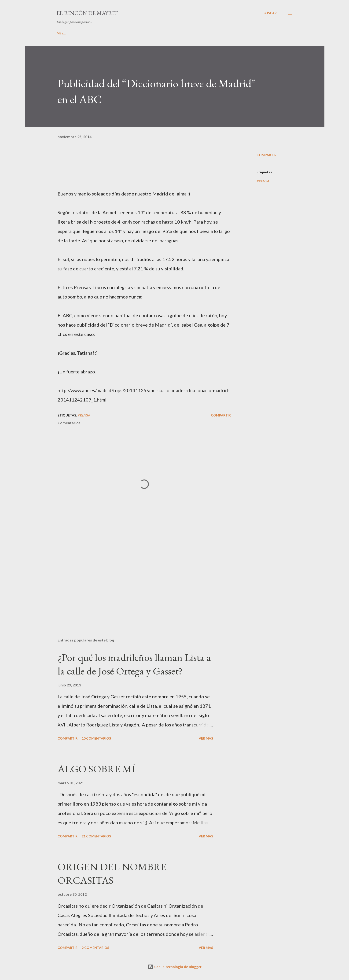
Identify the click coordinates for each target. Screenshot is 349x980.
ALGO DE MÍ (90, 33)
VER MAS (206, 738)
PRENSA (263, 181)
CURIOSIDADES (245, 33)
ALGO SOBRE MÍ (96, 769)
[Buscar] (270, 13)
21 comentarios (96, 836)
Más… (276, 33)
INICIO (62, 33)
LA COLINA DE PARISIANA (199, 33)
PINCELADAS (155, 33)
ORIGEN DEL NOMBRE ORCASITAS (112, 873)
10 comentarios (96, 738)
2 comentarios (95, 948)
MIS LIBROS (122, 33)
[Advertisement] (137, 579)
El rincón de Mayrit (87, 13)
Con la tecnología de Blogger (175, 967)
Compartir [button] (266, 155)
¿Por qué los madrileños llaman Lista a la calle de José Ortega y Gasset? (134, 664)
